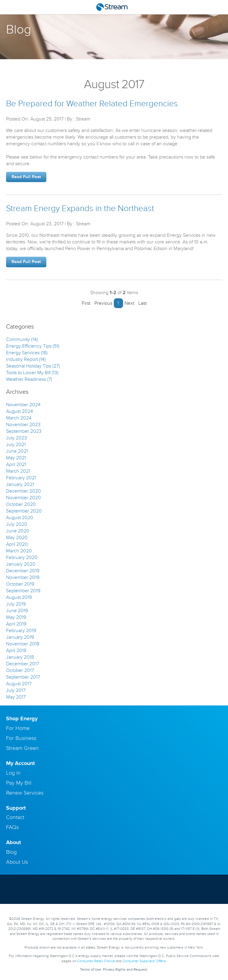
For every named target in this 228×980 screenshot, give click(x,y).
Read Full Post (26, 177)
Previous (102, 303)
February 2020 (22, 557)
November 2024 (23, 405)
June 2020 (18, 531)
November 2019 (23, 577)
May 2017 (16, 697)
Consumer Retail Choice (96, 961)
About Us (17, 862)
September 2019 (23, 591)
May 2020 (17, 538)
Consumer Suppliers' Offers (144, 961)
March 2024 (19, 418)
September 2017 (23, 677)
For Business (21, 738)
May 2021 (16, 458)
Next (131, 303)
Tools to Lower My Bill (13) (32, 373)
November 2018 (23, 644)
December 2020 (23, 491)
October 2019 (20, 584)
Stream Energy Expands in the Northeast (80, 209)
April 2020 (17, 544)
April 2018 (16, 651)
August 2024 (20, 411)
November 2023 (23, 425)
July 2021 (16, 445)
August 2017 (19, 684)
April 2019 (16, 624)
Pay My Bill (19, 783)
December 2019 (23, 571)
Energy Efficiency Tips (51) (33, 346)
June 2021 (17, 451)
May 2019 (16, 617)
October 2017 (20, 670)
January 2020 (21, 564)
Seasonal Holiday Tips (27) (33, 366)
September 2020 (24, 511)
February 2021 (21, 478)
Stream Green (22, 748)
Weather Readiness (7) (29, 379)
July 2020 (17, 524)
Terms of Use (91, 970)
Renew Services (25, 793)
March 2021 (18, 471)
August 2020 (20, 518)
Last (144, 303)
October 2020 (21, 504)
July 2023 (17, 438)
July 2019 (16, 604)
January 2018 (20, 657)
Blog (11, 852)
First (84, 303)
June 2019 (17, 611)
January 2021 (20, 484)
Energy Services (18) (27, 353)
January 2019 (20, 637)
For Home (18, 728)
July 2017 (16, 690)
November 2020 (23, 498)
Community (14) (22, 339)
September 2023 (24, 431)
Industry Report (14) (26, 359)
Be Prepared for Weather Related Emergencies (92, 104)
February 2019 (21, 631)
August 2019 (19, 597)
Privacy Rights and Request (125, 970)
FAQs (12, 827)
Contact (15, 817)
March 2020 (19, 551)
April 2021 (16, 464)
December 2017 (23, 664)
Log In (13, 773)
